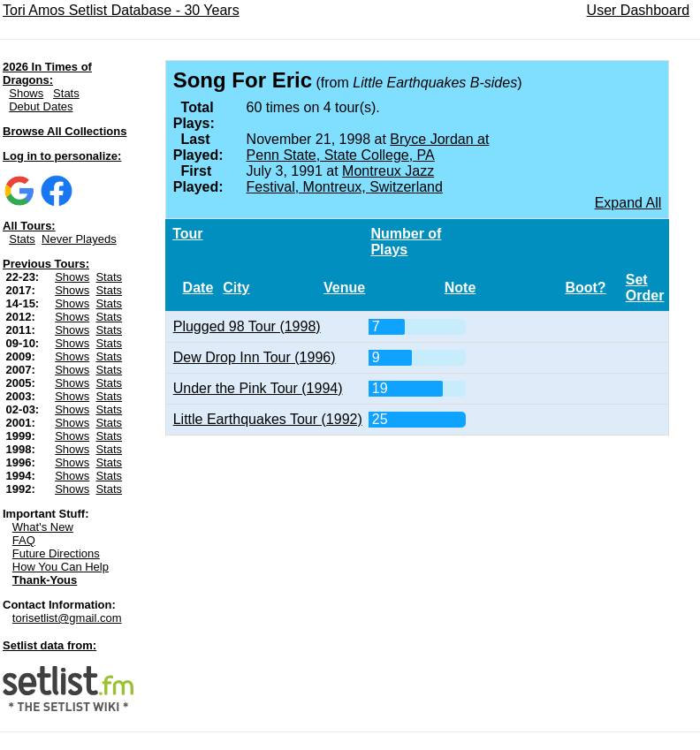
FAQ (24, 540)
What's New (43, 527)
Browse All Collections (65, 131)
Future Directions (56, 553)
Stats (66, 93)
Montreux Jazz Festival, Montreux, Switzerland (345, 179)
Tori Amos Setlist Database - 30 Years (121, 10)
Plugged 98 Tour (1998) (247, 326)
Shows (26, 93)
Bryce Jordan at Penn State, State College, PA (368, 147)
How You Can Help (61, 567)
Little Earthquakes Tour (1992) (268, 419)
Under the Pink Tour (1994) (258, 388)
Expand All (628, 203)
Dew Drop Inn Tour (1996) (255, 357)
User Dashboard (639, 10)
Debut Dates (41, 106)
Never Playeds (79, 239)
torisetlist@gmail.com (67, 618)
